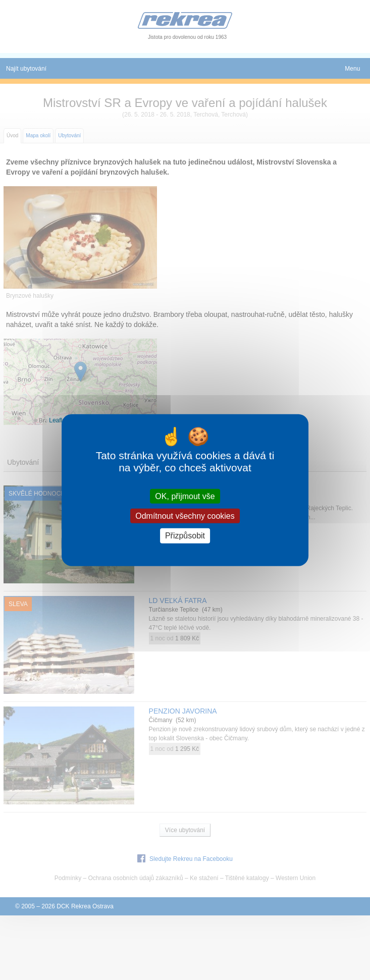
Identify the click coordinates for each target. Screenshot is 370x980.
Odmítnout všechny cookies (185, 516)
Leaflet (58, 420)
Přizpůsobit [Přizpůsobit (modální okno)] (185, 536)
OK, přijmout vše (185, 496)
